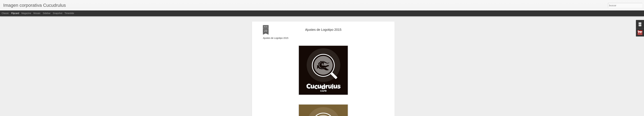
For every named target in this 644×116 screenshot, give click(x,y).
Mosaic (37, 13)
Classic (5, 13)
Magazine (26, 13)
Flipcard (15, 13)
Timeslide (69, 13)
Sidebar (47, 13)
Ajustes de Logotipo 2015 (323, 24)
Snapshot (58, 13)
